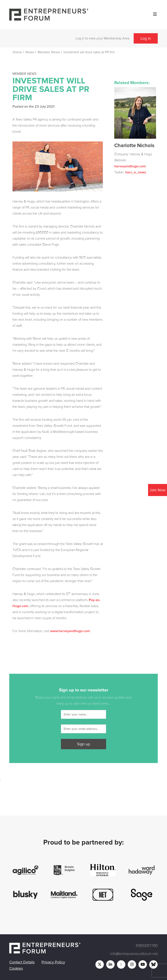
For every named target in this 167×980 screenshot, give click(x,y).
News (30, 52)
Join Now (158, 490)
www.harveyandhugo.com (70, 631)
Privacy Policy (53, 962)
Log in (146, 38)
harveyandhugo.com (130, 166)
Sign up (83, 744)
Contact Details (22, 962)
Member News (49, 52)
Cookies (16, 968)
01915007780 (147, 946)
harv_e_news (136, 172)
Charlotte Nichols (134, 146)
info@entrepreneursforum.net (134, 954)
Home (17, 52)
